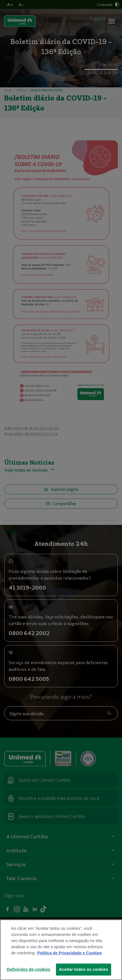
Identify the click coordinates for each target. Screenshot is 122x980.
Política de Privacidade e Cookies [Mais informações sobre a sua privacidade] (70, 962)
